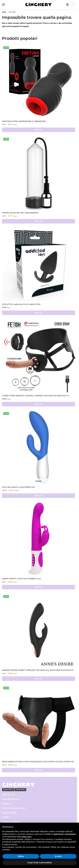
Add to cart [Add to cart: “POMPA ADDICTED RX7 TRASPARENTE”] (39, 221)
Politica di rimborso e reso (14, 808)
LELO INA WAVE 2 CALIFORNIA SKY (18, 487)
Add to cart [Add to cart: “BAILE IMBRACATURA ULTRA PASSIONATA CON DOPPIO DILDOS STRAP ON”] (39, 770)
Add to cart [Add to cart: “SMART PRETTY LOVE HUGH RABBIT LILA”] (39, 587)
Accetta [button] (58, 856)
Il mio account (8, 795)
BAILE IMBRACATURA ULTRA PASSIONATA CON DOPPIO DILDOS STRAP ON (38, 762)
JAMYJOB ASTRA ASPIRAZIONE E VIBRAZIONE (24, 121)
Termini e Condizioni (11, 822)
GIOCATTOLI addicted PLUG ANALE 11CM (21, 304)
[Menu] (6, 5)
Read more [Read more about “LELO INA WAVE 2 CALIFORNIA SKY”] (38, 496)
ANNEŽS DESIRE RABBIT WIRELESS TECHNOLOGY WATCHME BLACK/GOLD (38, 670)
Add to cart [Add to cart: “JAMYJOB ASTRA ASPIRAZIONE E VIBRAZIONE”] (39, 130)
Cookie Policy (20, 790)
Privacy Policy (8, 790)
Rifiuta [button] (21, 856)
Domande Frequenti (11, 799)
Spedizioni (7, 804)
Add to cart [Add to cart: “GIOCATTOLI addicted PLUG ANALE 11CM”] (39, 313)
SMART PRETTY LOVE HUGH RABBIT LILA (21, 579)
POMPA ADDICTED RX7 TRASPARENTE (20, 213)
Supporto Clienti (9, 813)
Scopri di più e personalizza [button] (39, 863)
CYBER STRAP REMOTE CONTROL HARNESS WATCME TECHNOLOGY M (36, 396)
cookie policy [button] (26, 837)
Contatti (6, 817)
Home (4, 12)
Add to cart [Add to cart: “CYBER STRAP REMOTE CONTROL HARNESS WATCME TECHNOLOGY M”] (39, 404)
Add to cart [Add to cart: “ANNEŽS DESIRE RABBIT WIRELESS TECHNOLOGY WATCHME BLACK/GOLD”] (39, 679)
